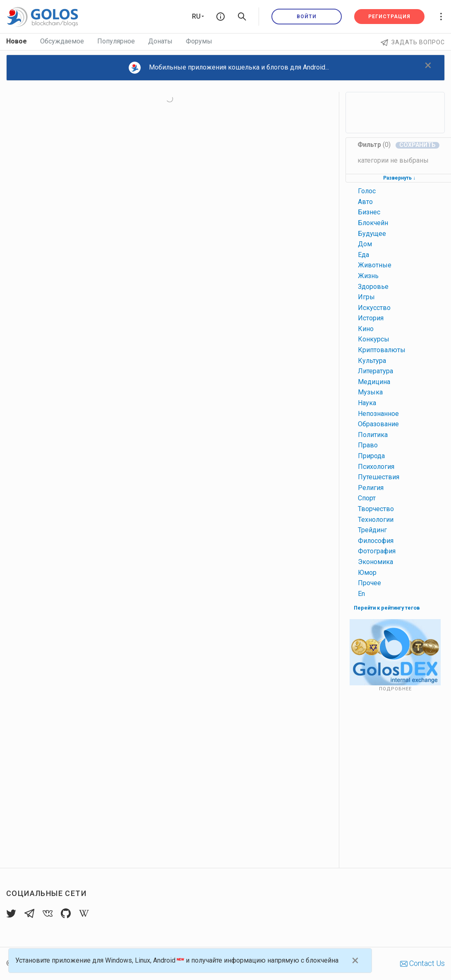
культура (372, 361)
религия (371, 488)
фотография (377, 551)
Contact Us (422, 963)
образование (378, 424)
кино (366, 329)
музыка (370, 392)
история (371, 318)
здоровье (373, 287)
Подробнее (395, 689)
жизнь (368, 276)
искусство (374, 308)
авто (365, 202)
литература (375, 371)
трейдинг (372, 530)
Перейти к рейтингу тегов (387, 608)
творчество (376, 509)
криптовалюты (382, 350)
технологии (376, 520)
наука (367, 403)
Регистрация (389, 17)
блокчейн (373, 223)
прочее (369, 583)
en (361, 594)
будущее (372, 234)
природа (371, 456)
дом (365, 244)
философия (376, 541)
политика (373, 435)
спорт (367, 498)
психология (376, 467)
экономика (375, 562)
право (368, 445)
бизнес (369, 212)
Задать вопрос (413, 42)
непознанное (378, 414)
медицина (374, 382)
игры (366, 297)
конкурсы (374, 339)
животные (375, 265)
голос (367, 191)
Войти (307, 17)
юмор (367, 573)
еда (363, 255)
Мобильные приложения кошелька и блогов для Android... (229, 68)
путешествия (379, 477)
